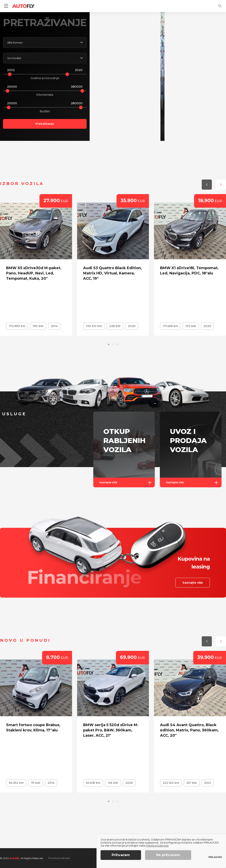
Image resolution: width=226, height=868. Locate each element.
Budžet (45, 111)
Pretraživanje (45, 124)
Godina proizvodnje (45, 78)
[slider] (10, 74)
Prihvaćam (121, 855)
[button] (201, 120)
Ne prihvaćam (168, 855)
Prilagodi (215, 857)
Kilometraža (45, 95)
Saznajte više (127, 482)
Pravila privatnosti (59, 858)
